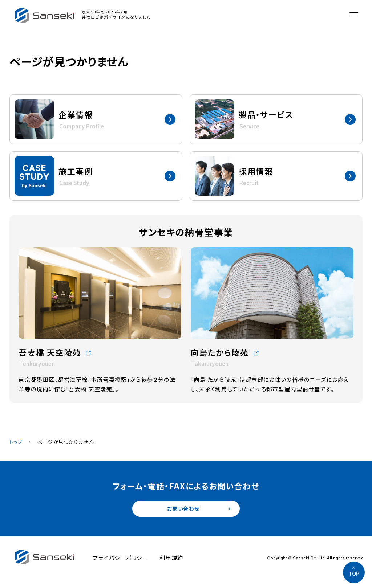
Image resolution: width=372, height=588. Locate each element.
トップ (16, 442)
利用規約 (171, 559)
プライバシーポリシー (120, 559)
